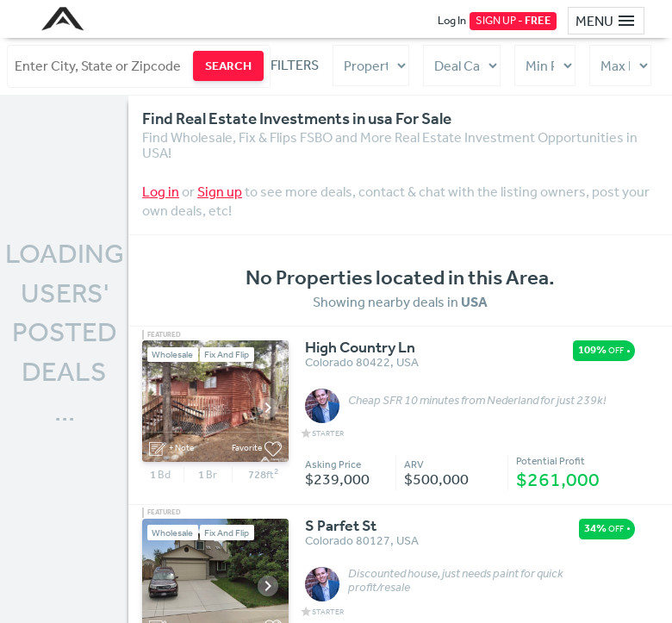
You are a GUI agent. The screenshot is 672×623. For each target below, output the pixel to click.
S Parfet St (341, 526)
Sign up (220, 191)
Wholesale (172, 355)
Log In (452, 20)
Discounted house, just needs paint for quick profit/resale (456, 581)
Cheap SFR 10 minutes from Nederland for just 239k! (477, 401)
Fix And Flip (227, 355)
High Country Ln (360, 348)
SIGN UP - (513, 20)
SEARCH (228, 65)
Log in (161, 191)
